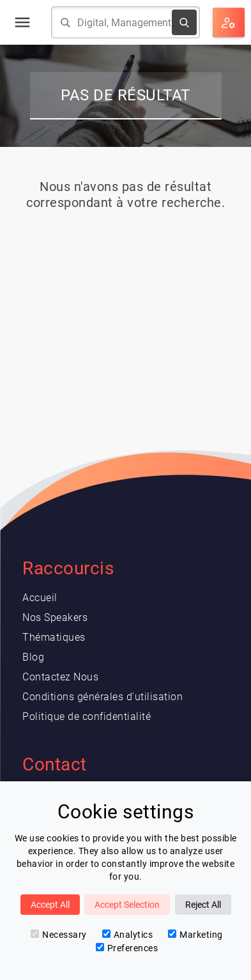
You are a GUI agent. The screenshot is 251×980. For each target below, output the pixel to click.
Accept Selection (127, 905)
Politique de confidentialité (87, 716)
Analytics (128, 935)
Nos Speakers (55, 617)
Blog (33, 657)
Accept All (50, 905)
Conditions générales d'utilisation (103, 697)
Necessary (59, 935)
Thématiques (54, 637)
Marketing (195, 935)
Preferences (127, 948)
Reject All (203, 905)
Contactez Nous (60, 677)
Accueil (40, 598)
